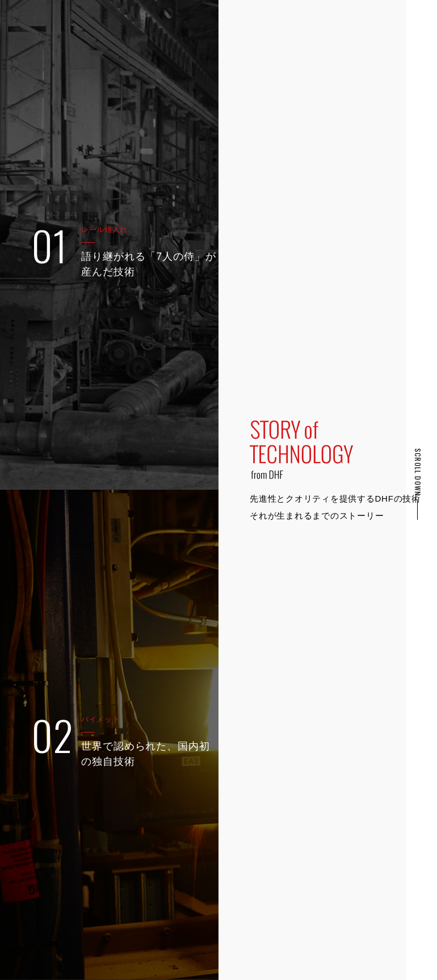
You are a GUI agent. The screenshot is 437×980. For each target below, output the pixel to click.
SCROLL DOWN (418, 472)
